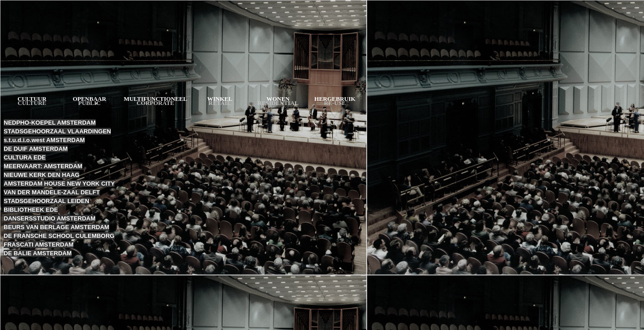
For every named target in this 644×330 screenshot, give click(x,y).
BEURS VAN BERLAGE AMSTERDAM (56, 227)
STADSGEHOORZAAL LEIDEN (47, 201)
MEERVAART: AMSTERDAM (43, 166)
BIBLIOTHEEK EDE (31, 210)
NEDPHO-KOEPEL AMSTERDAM (50, 123)
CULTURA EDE (25, 157)
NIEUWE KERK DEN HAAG (41, 175)
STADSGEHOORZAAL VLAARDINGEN (57, 131)
